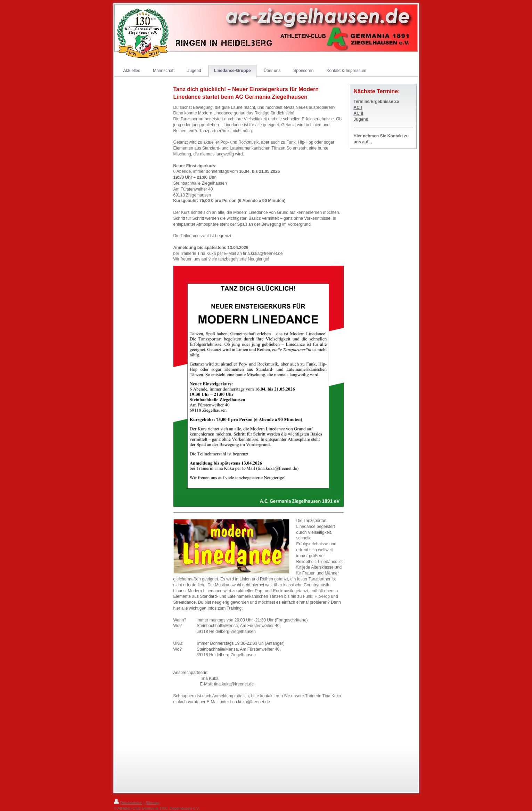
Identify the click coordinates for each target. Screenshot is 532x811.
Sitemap (153, 803)
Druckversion (128, 803)
